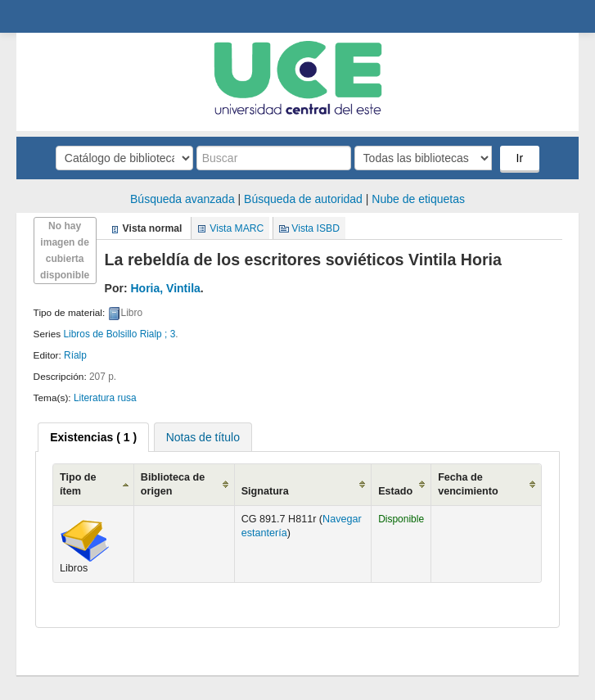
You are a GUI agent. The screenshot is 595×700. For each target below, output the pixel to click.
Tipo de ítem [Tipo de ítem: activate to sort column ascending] (78, 484)
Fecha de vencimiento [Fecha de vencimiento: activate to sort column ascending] (468, 484)
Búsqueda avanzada (183, 199)
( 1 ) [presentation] (93, 437)
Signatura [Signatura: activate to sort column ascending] (265, 491)
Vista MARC (237, 228)
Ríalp (75, 355)
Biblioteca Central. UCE (57, 16)
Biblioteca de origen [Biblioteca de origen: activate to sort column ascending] (173, 484)
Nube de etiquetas (418, 199)
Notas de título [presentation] (203, 437)
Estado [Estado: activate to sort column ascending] (395, 491)
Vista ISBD (316, 228)
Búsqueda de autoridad (303, 199)
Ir (520, 158)
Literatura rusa (105, 398)
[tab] (93, 437)
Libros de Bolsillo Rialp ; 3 (119, 334)
